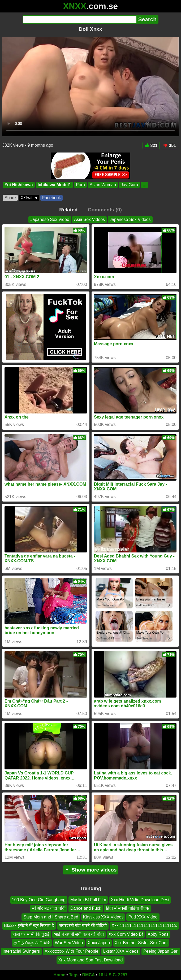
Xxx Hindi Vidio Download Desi (140, 900)
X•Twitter (29, 198)
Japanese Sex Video (50, 219)
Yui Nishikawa (19, 185)
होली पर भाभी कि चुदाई (31, 934)
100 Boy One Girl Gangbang (39, 900)
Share (10, 198)
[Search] (79, 19)
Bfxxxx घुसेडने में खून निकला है (29, 926)
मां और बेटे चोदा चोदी (49, 909)
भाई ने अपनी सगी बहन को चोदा (79, 934)
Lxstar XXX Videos (121, 951)
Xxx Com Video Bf (126, 934)
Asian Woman (103, 185)
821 (151, 145)
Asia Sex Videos (89, 219)
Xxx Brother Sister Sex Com (141, 943)
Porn (80, 185)
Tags (74, 975)
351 (170, 145)
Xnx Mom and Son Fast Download (91, 960)
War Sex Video (69, 943)
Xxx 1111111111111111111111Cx (144, 926)
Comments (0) (105, 210)
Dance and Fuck (86, 909)
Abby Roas (158, 934)
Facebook (51, 198)
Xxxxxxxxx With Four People (72, 951)
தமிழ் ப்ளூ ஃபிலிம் (32, 943)
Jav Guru (129, 185)
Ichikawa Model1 (54, 185)
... (145, 185)
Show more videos (91, 870)
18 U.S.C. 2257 (113, 975)
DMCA (88, 975)
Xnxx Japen (99, 943)
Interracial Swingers (21, 951)
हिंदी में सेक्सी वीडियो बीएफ (127, 909)
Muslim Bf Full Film (88, 900)
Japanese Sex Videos (130, 219)
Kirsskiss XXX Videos (103, 917)
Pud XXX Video (143, 917)
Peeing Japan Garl (161, 951)
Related (68, 210)
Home (59, 975)
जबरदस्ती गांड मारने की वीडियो (83, 926)
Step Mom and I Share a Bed (51, 917)
